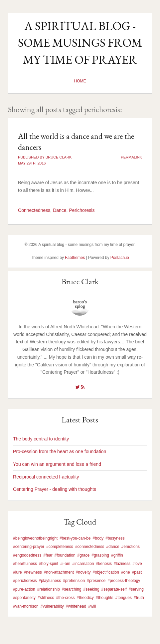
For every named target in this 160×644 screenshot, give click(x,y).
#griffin (117, 555)
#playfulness (50, 581)
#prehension (74, 581)
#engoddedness (27, 555)
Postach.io (120, 258)
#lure (17, 572)
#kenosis (104, 564)
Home (80, 81)
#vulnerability (52, 606)
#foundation (65, 555)
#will (92, 606)
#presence (96, 581)
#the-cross (65, 598)
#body (98, 538)
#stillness (46, 598)
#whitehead (76, 606)
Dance (60, 210)
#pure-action (24, 589)
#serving (136, 589)
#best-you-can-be (75, 538)
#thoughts (105, 598)
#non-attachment (59, 572)
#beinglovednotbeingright (35, 538)
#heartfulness (25, 564)
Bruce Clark (80, 281)
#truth (139, 598)
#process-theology (124, 581)
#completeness (60, 547)
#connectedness (90, 547)
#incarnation (83, 564)
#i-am (65, 564)
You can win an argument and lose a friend (57, 464)
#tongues (124, 598)
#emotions (131, 547)
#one (126, 572)
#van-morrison (26, 606)
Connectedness (34, 210)
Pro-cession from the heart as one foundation (60, 451)
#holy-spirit (49, 564)
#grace (84, 555)
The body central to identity (41, 439)
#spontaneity (24, 598)
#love (137, 564)
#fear (48, 555)
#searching (72, 589)
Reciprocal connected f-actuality (46, 477)
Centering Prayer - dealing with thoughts (55, 489)
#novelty (83, 572)
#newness (33, 572)
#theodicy (85, 598)
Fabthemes (75, 258)
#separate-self (114, 589)
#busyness (115, 538)
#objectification (106, 572)
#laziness (122, 564)
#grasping (100, 555)
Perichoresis (82, 210)
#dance (113, 547)
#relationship (49, 589)
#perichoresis (25, 581)
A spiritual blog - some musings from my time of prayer (80, 43)
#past (137, 572)
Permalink (131, 157)
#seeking (91, 589)
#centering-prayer (29, 547)
